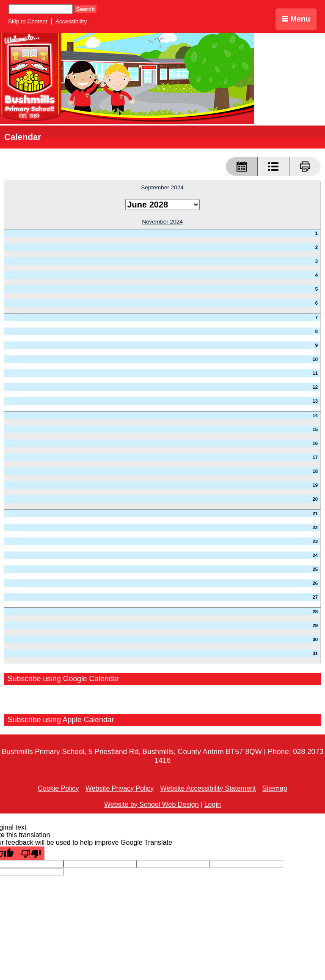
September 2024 (162, 187)
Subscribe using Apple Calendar (61, 720)
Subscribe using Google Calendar (63, 679)
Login (213, 804)
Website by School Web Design (151, 804)
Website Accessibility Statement (208, 788)
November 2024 (162, 222)
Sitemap (275, 788)
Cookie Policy (58, 788)
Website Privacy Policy (120, 788)
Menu (296, 19)
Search (85, 9)
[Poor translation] (31, 853)
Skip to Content (28, 21)
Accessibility (71, 21)
